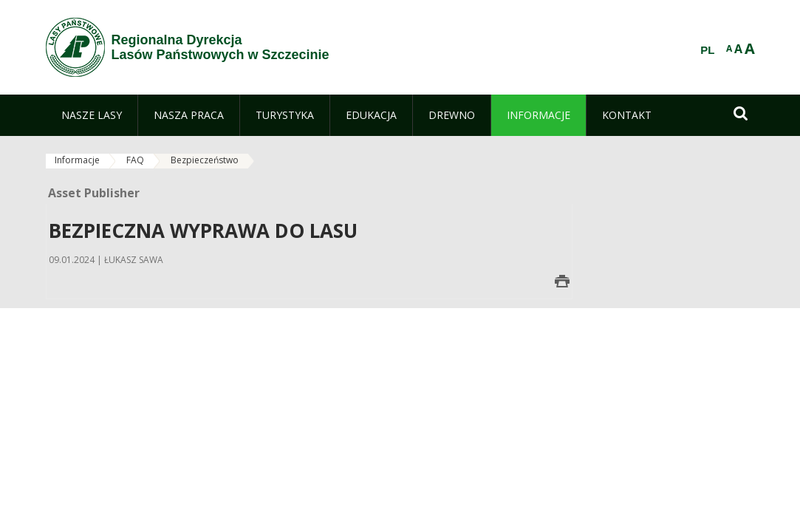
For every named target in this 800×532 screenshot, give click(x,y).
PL (707, 50)
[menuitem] (92, 115)
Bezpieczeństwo (205, 160)
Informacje (77, 160)
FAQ (135, 160)
